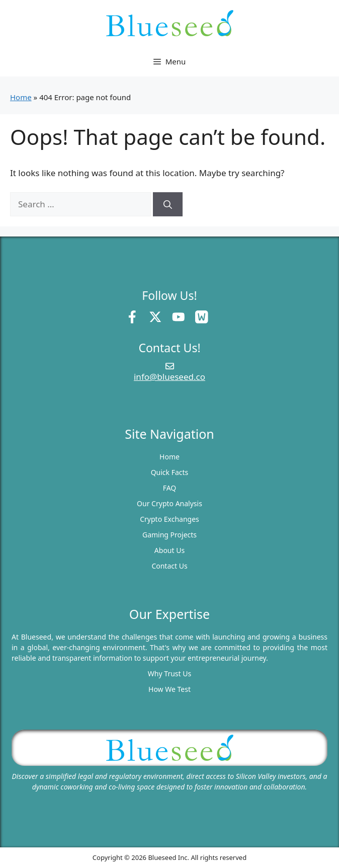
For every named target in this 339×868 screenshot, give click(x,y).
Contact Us (169, 566)
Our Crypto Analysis (169, 503)
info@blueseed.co (169, 377)
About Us (169, 550)
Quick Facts (170, 472)
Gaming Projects (169, 535)
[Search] (168, 204)
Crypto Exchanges (169, 519)
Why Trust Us (169, 674)
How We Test (169, 689)
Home (21, 97)
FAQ (170, 488)
